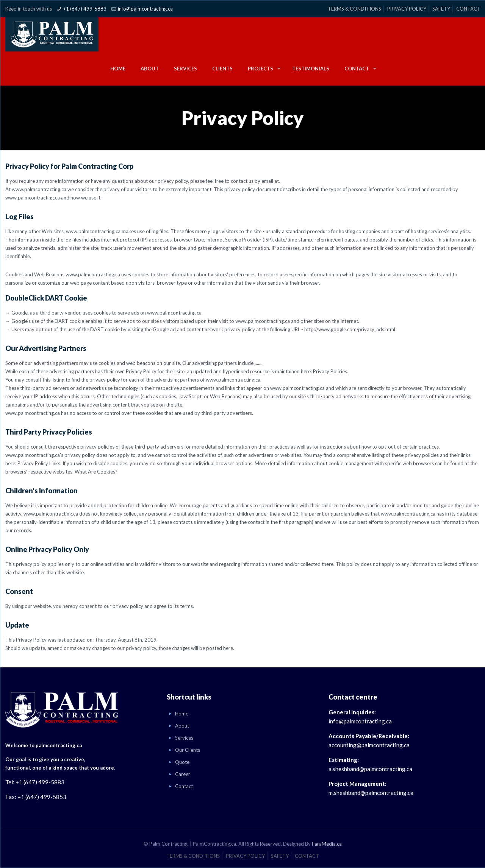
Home (182, 714)
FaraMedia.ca (327, 844)
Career (183, 774)
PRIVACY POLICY (407, 9)
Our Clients (188, 750)
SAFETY (441, 9)
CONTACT (468, 9)
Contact (184, 786)
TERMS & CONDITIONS (354, 9)
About (182, 726)
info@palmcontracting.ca (145, 9)
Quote (182, 762)
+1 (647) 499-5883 (85, 9)
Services (184, 738)
